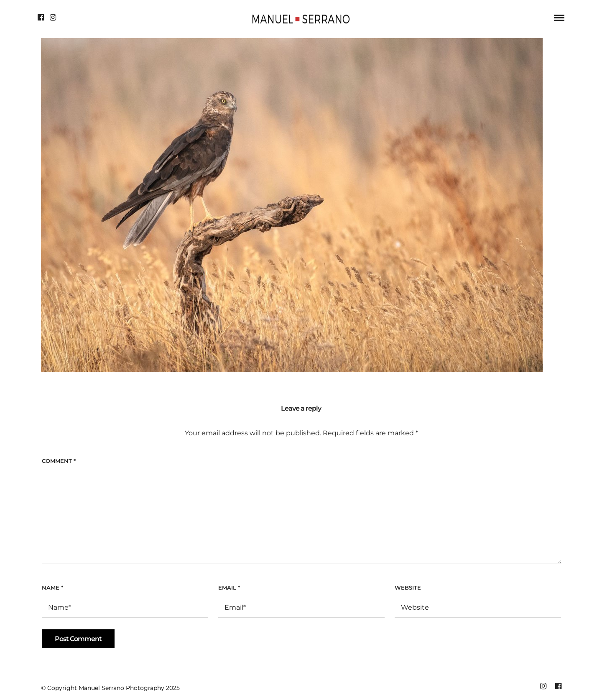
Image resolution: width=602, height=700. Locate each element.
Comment (59, 461)
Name (52, 588)
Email (229, 588)
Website (408, 588)
